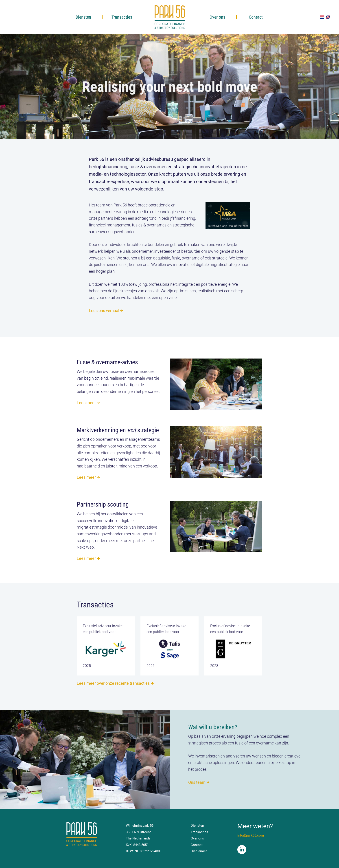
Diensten (83, 17)
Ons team (197, 782)
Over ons (217, 17)
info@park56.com (251, 835)
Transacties (122, 17)
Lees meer (89, 403)
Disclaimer (199, 851)
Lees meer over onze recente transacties (113, 683)
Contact (256, 17)
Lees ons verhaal (104, 311)
